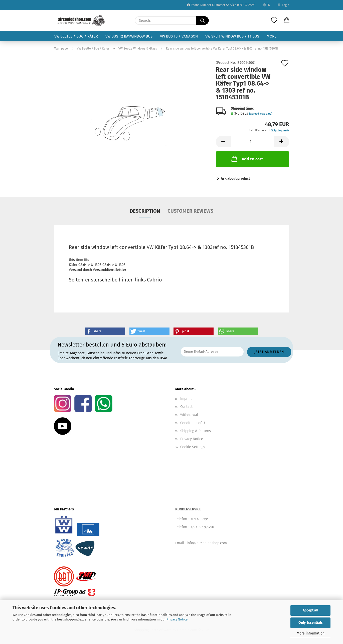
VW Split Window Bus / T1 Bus (232, 36)
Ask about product (235, 179)
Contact (186, 407)
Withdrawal (189, 415)
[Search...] (203, 21)
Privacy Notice (177, 619)
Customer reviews (190, 211)
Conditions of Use (194, 423)
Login (283, 5)
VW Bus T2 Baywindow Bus (129, 36)
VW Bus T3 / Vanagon (179, 36)
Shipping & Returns (196, 431)
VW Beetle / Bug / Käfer (76, 36)
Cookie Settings (193, 447)
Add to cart (247, 159)
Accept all (310, 610)
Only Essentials (311, 623)
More (272, 36)
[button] (287, 21)
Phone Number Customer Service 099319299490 (221, 5)
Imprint (186, 399)
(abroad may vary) (261, 114)
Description (145, 211)
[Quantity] (252, 142)
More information (311, 633)
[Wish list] (274, 21)
